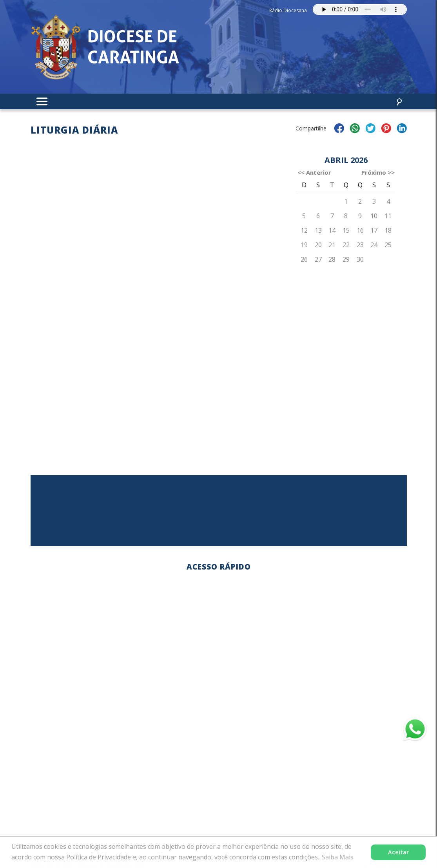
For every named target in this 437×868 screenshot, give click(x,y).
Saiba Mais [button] (338, 857)
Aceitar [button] (398, 852)
